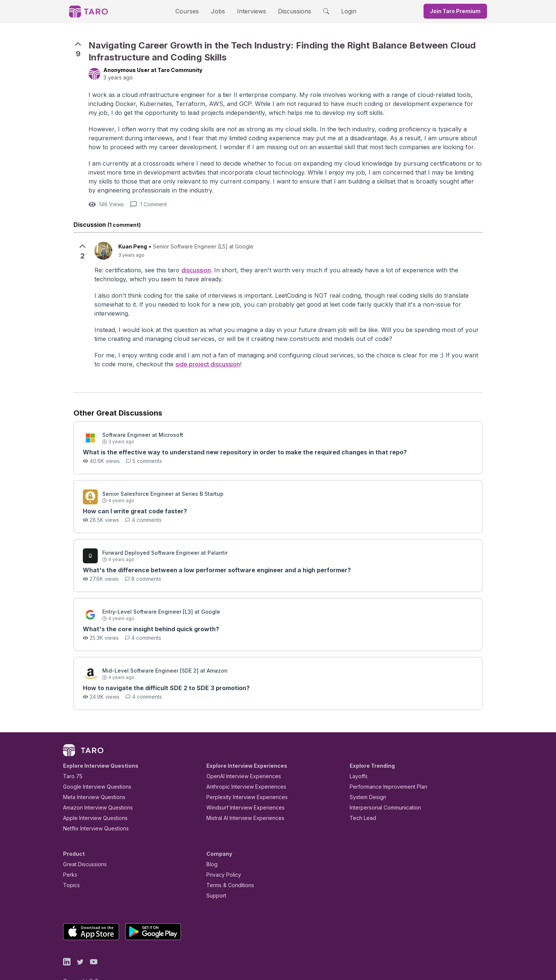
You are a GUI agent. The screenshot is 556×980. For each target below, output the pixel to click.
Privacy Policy (222, 858)
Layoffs (358, 759)
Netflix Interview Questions (92, 812)
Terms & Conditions (228, 868)
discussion (183, 262)
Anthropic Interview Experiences (241, 770)
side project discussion (136, 347)
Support (215, 879)
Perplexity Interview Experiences (241, 780)
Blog (211, 847)
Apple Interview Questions (91, 801)
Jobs (220, 11)
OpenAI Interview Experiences (239, 759)
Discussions (289, 11)
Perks (69, 858)
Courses (194, 11)
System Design (365, 780)
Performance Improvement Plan (383, 770)
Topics (70, 868)
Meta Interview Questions (90, 780)
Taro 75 (71, 759)
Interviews (250, 11)
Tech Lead (360, 801)
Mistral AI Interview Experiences (241, 801)
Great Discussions (82, 847)
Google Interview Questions (93, 770)
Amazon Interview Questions (94, 791)
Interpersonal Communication (381, 791)
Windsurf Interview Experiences (240, 791)
